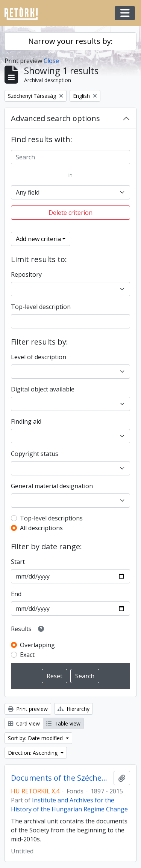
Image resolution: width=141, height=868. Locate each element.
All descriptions (41, 528)
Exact (27, 655)
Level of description (39, 357)
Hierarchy (74, 709)
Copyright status (35, 454)
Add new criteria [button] (38, 239)
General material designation (52, 486)
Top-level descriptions (51, 518)
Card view (24, 723)
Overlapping (37, 645)
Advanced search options (55, 118)
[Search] (70, 157)
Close (51, 61)
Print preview (28, 709)
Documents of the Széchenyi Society (61, 778)
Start (18, 562)
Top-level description (41, 307)
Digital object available (43, 389)
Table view (63, 723)
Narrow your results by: (70, 41)
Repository (26, 274)
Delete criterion (70, 213)
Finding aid (26, 421)
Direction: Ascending (33, 753)
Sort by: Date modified (36, 738)
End (16, 594)
